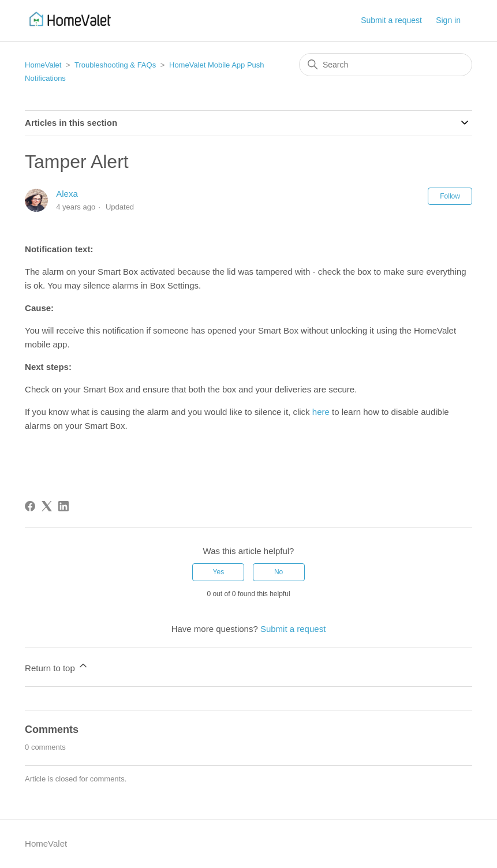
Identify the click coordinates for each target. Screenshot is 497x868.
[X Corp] (47, 506)
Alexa (67, 194)
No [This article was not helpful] (279, 572)
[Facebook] (30, 506)
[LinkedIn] (63, 506)
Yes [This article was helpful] (219, 572)
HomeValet (43, 65)
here (321, 412)
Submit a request (391, 20)
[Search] (386, 65)
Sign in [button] (448, 20)
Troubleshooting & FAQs (115, 65)
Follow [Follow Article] (450, 196)
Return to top (57, 666)
